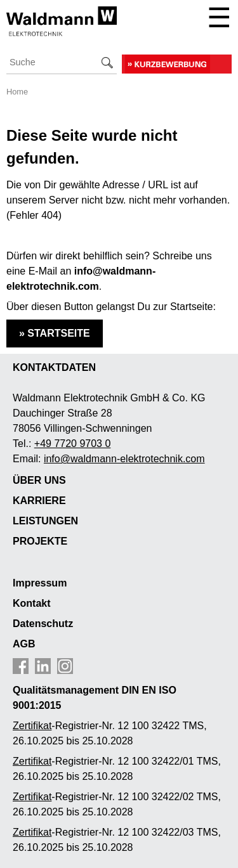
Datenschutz (43, 624)
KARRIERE (39, 501)
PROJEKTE (40, 541)
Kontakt (32, 603)
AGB (24, 644)
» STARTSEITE (55, 333)
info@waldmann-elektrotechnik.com (124, 459)
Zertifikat (32, 761)
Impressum (40, 583)
